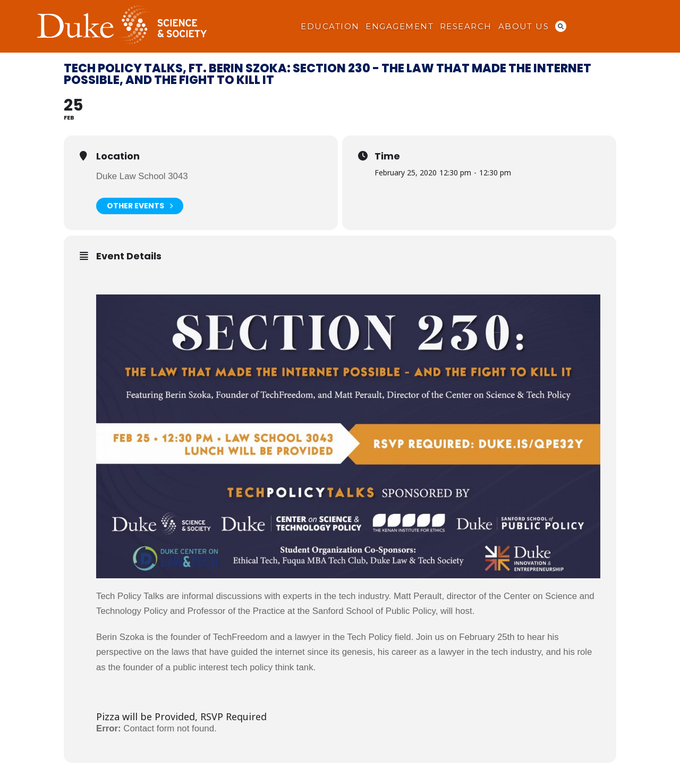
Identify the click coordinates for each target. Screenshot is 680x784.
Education (330, 27)
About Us (524, 27)
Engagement (399, 27)
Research (466, 27)
